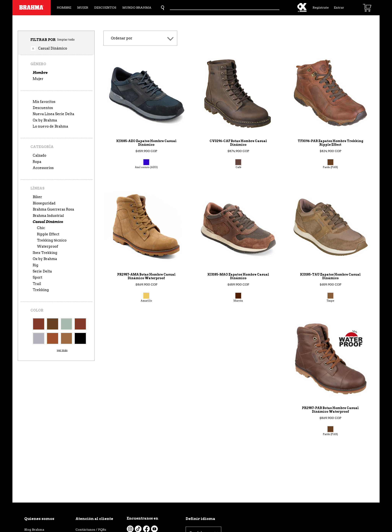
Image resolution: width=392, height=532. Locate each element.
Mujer (83, 8)
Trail (37, 284)
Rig (35, 265)
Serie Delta (42, 271)
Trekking (41, 290)
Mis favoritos (44, 102)
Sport (37, 277)
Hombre (64, 8)
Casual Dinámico (48, 222)
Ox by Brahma (45, 120)
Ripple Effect (48, 234)
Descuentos (105, 8)
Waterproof (48, 246)
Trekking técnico (52, 240)
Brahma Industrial (48, 216)
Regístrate (320, 8)
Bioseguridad (44, 203)
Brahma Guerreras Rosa (53, 209)
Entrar (339, 8)
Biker (37, 197)
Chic (41, 228)
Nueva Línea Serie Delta (53, 114)
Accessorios (43, 168)
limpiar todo (66, 40)
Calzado (39, 155)
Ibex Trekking (45, 253)
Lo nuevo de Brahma (50, 126)
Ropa (37, 162)
